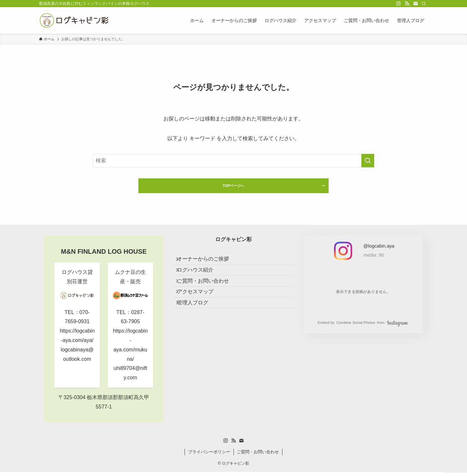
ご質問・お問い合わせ (208, 296)
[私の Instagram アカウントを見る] (379, 252)
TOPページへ (233, 188)
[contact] (415, 4)
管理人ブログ (197, 327)
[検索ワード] (233, 161)
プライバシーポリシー (209, 456)
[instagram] (399, 4)
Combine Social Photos (356, 327)
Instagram (397, 327)
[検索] (424, 4)
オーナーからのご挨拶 (208, 265)
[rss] (407, 4)
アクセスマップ (200, 311)
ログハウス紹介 (200, 281)
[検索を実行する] (368, 161)
